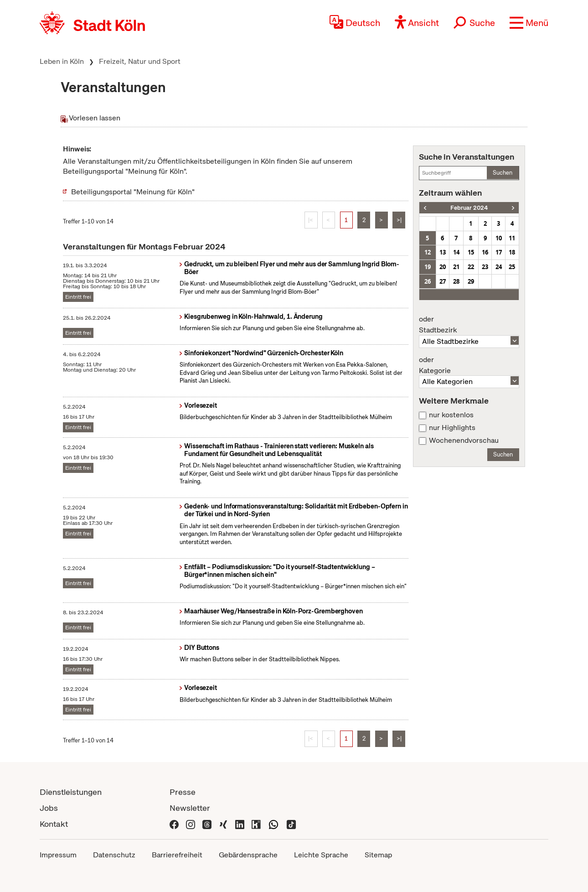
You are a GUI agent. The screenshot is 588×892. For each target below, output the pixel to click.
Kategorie (469, 365)
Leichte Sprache (321, 855)
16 (485, 252)
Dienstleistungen (71, 792)
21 (456, 267)
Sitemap (378, 855)
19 (428, 267)
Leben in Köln (62, 61)
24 (499, 267)
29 (471, 281)
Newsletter (190, 808)
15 (471, 252)
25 (512, 267)
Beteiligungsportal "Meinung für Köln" (133, 192)
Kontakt (54, 824)
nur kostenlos (451, 415)
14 (456, 252)
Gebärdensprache (248, 855)
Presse (183, 792)
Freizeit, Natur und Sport (140, 61)
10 (499, 238)
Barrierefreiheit (177, 855)
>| (399, 220)
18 (512, 252)
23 (485, 267)
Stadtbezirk (469, 325)
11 (512, 238)
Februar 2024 (469, 208)
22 (471, 267)
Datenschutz (114, 855)
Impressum (58, 855)
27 (443, 281)
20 (443, 267)
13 (443, 252)
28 (456, 281)
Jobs (49, 808)
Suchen (503, 173)
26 (428, 281)
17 (499, 252)
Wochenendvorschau (464, 441)
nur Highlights (452, 428)
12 (428, 252)
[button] (529, 23)
